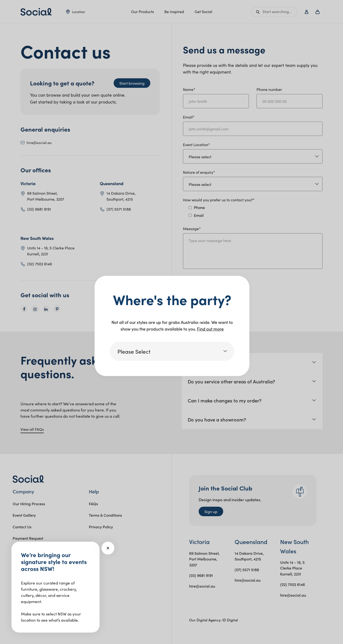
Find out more (210, 329)
